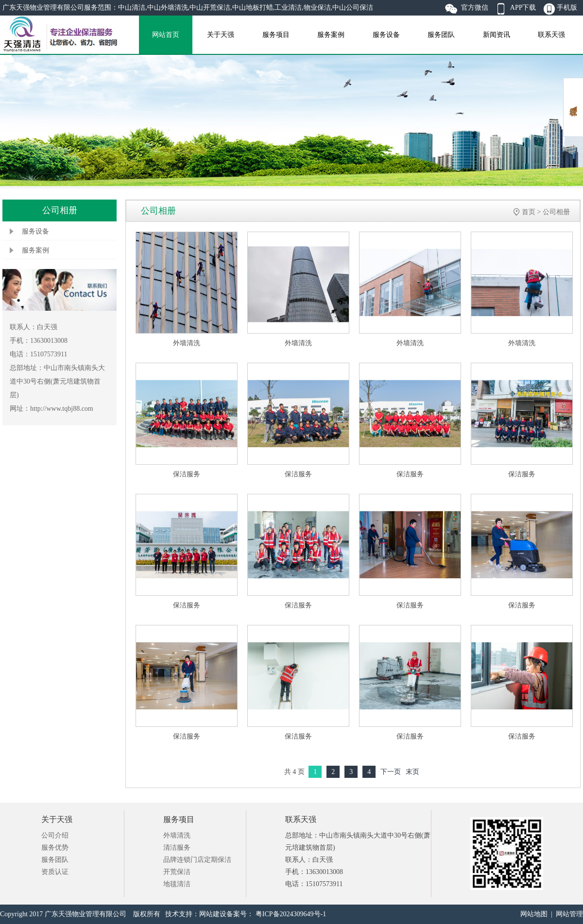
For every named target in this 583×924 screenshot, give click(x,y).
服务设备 (386, 35)
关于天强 (221, 35)
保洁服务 (187, 474)
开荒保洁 (177, 872)
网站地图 (534, 914)
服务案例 (331, 35)
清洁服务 (177, 848)
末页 (412, 772)
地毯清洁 (177, 884)
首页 (529, 212)
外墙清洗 (187, 343)
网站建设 (213, 914)
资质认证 (55, 872)
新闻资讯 (497, 35)
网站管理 (569, 914)
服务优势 (55, 848)
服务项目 (276, 35)
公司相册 (556, 212)
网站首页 (166, 35)
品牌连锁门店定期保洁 (197, 860)
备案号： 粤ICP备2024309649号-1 (276, 914)
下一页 (391, 772)
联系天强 (551, 35)
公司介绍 (55, 835)
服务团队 (441, 35)
